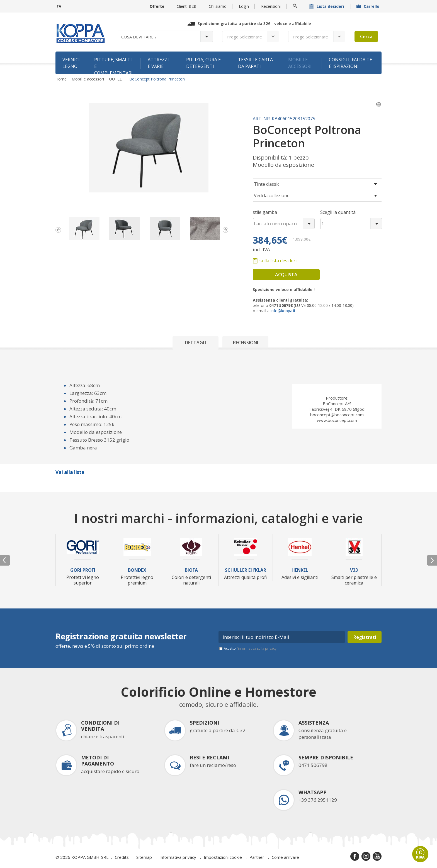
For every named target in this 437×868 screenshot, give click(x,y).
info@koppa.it (283, 311)
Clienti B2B (187, 6)
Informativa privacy (178, 857)
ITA (58, 6)
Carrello (368, 6)
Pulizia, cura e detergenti (203, 63)
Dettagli (196, 343)
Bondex (137, 570)
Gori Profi (83, 570)
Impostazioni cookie (223, 857)
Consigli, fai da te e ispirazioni (350, 63)
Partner (257, 857)
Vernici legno (71, 63)
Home (61, 79)
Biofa (191, 570)
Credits (122, 857)
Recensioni (271, 6)
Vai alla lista (70, 472)
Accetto (250, 648)
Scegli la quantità (338, 212)
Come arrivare (285, 857)
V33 (354, 570)
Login (244, 6)
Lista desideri (327, 6)
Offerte (157, 6)
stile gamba (265, 212)
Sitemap (144, 857)
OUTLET (117, 79)
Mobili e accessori (300, 63)
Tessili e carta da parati (255, 63)
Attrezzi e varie (158, 63)
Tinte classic (267, 184)
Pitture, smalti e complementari (113, 65)
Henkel (300, 570)
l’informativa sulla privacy (257, 648)
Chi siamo (218, 6)
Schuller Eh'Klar (246, 570)
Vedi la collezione (272, 195)
